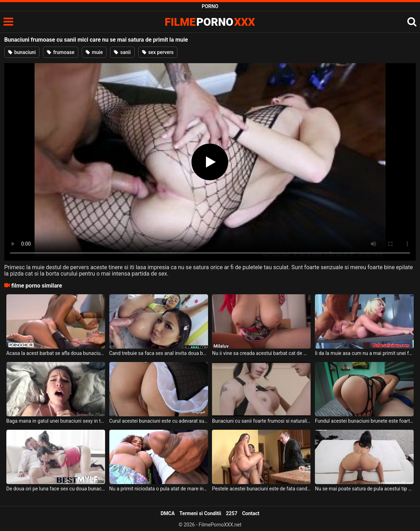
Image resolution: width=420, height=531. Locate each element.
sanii (122, 52)
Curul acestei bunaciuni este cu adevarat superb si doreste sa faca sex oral (159, 421)
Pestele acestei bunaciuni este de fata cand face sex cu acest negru (261, 489)
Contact (251, 513)
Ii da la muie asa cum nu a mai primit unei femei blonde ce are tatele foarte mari (364, 353)
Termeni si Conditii (200, 513)
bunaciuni (22, 52)
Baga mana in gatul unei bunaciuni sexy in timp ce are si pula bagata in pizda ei (56, 421)
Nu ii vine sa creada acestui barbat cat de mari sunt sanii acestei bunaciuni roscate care (261, 353)
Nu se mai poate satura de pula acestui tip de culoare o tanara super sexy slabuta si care (364, 489)
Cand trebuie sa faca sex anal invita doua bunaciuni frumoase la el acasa (159, 353)
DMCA (168, 513)
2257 (232, 513)
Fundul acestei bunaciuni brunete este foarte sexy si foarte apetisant (364, 421)
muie (94, 52)
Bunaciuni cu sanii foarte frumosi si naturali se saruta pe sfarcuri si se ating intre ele (261, 421)
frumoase (61, 52)
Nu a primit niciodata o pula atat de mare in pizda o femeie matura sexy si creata (159, 489)
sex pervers (158, 52)
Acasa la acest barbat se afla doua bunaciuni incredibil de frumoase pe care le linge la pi (56, 353)
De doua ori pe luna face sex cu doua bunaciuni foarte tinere (56, 489)
